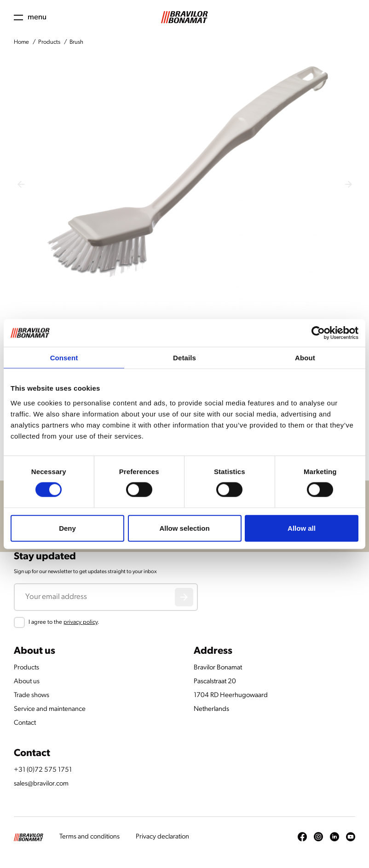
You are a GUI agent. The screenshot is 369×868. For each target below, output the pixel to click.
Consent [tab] (64, 358)
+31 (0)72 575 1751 (43, 770)
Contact (25, 723)
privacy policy (81, 622)
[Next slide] (348, 184)
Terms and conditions (89, 837)
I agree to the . (64, 622)
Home (21, 42)
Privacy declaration (162, 837)
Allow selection (184, 528)
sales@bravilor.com (41, 784)
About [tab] (305, 358)
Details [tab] (184, 358)
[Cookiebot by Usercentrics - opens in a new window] (318, 333)
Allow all (302, 528)
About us (27, 682)
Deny (67, 528)
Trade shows (32, 695)
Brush (76, 42)
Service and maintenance (50, 709)
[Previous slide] (21, 184)
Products (49, 42)
